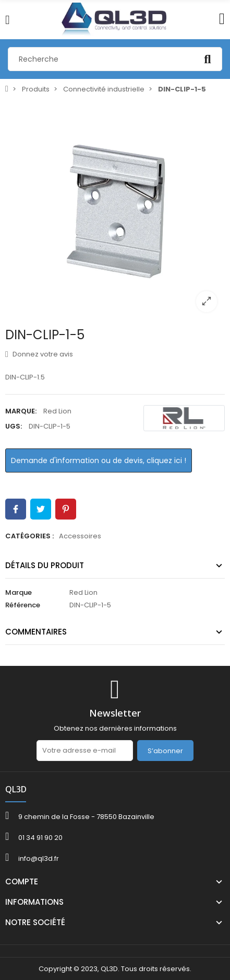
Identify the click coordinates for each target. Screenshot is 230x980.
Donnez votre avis (39, 354)
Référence (23, 605)
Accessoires (80, 536)
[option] (115, 210)
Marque (19, 592)
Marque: (21, 411)
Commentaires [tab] (36, 632)
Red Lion (57, 411)
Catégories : (29, 536)
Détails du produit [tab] (45, 565)
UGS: (14, 426)
